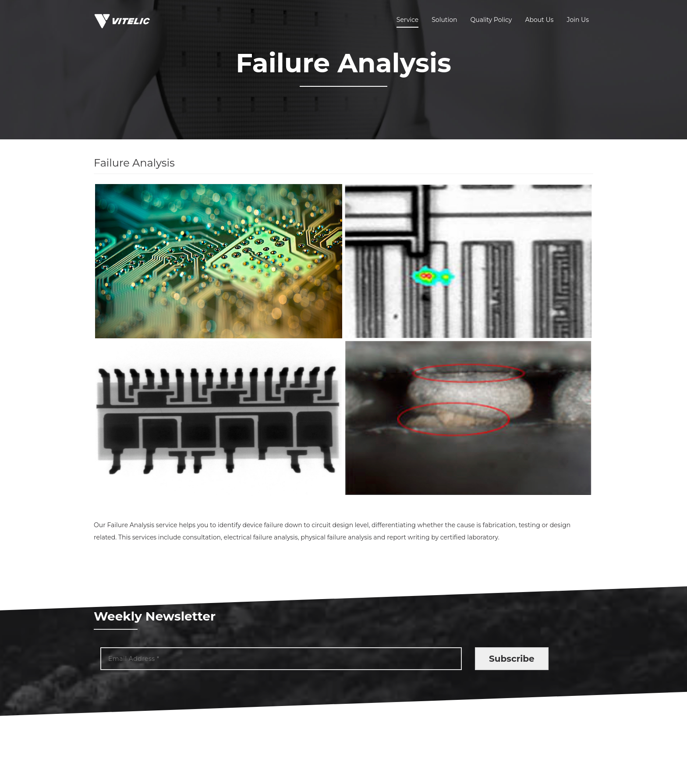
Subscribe (512, 659)
